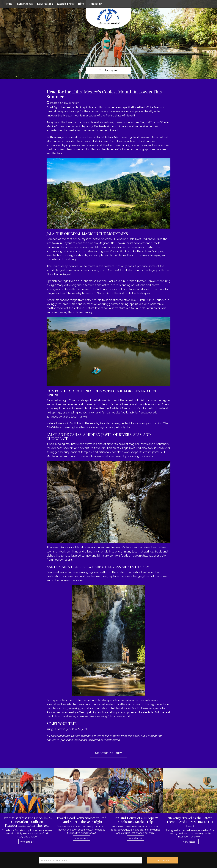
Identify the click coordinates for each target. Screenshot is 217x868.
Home (8, 4)
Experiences (25, 4)
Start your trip (162, 860)
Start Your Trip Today (108, 753)
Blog (81, 4)
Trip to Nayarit (109, 70)
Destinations (45, 4)
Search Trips (65, 4)
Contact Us (95, 4)
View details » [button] (27, 842)
